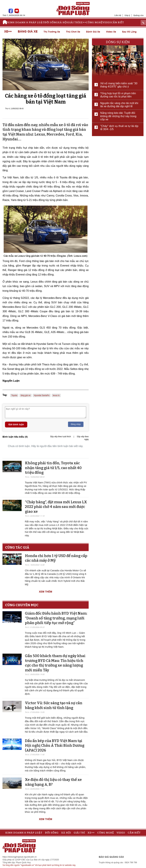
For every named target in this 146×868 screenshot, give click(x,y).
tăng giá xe (26, 395)
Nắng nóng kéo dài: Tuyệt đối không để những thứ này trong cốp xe (118, 116)
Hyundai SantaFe (42, 395)
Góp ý (127, 15)
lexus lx (56, 395)
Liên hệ (118, 15)
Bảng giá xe (28, 32)
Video (107, 22)
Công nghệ (94, 22)
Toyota (14, 395)
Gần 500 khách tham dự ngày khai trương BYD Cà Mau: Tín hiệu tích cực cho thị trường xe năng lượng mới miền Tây (55, 663)
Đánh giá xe (93, 32)
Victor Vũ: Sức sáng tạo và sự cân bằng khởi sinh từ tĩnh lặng (54, 705)
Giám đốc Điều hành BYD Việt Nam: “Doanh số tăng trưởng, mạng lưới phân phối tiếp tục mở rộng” (56, 618)
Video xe (111, 32)
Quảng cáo (138, 15)
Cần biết (118, 22)
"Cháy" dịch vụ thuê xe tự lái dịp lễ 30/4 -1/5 (119, 128)
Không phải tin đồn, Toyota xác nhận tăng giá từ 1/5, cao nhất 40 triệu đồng (53, 468)
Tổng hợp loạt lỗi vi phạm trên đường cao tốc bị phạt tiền (118, 95)
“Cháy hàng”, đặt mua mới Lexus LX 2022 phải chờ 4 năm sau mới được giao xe (56, 507)
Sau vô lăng (129, 32)
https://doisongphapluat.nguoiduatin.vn (20, 857)
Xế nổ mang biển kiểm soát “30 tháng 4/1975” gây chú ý (119, 85)
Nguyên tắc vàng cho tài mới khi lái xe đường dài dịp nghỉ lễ (119, 105)
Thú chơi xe (73, 32)
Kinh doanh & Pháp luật (26, 22)
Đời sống (51, 22)
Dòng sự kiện (118, 42)
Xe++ (82, 22)
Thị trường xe (52, 32)
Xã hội (63, 22)
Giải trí (73, 22)
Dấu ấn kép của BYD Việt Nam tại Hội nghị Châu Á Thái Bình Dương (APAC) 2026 (55, 746)
